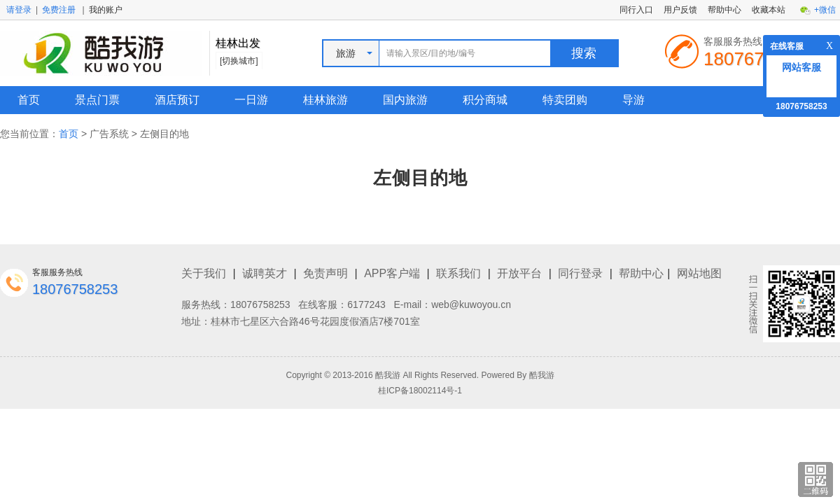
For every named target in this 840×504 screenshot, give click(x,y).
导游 (633, 100)
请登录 (19, 10)
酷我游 (542, 375)
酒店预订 (177, 100)
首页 (29, 100)
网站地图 (699, 273)
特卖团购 (565, 100)
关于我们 (204, 273)
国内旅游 (405, 100)
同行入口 (636, 10)
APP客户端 (392, 273)
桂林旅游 (325, 100)
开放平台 (519, 273)
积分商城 (485, 100)
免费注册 (59, 10)
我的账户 (106, 10)
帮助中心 (724, 10)
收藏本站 (769, 10)
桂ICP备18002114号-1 (420, 391)
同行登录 (580, 273)
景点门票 (97, 100)
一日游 (251, 100)
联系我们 (458, 273)
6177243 (366, 304)
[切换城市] (239, 61)
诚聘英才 (265, 273)
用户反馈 (680, 10)
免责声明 (325, 273)
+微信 (825, 10)
